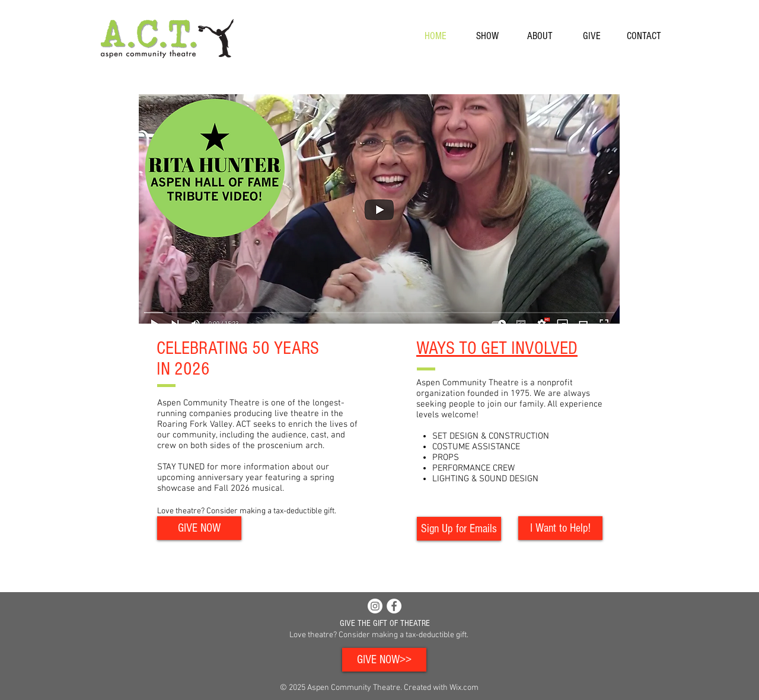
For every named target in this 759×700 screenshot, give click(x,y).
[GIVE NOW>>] (384, 660)
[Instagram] (375, 606)
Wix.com (464, 688)
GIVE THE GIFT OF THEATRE (385, 623)
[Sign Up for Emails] (459, 529)
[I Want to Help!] (560, 528)
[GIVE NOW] (199, 528)
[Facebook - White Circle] (394, 606)
